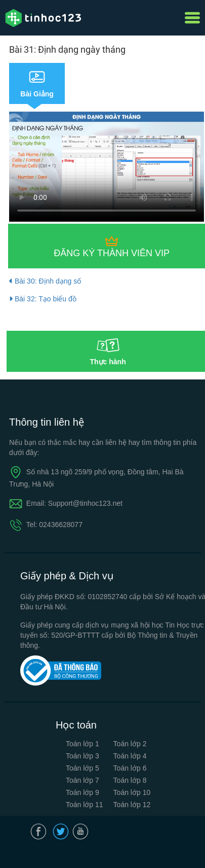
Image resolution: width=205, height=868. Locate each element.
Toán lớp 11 (85, 805)
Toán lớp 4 (130, 756)
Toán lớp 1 (83, 744)
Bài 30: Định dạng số (45, 281)
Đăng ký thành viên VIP (112, 253)
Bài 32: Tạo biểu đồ (43, 299)
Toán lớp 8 (130, 780)
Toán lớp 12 (132, 805)
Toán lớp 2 (130, 744)
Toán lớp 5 (83, 768)
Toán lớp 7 (83, 780)
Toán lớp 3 (83, 756)
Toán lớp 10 (132, 792)
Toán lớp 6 (130, 768)
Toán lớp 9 (83, 792)
